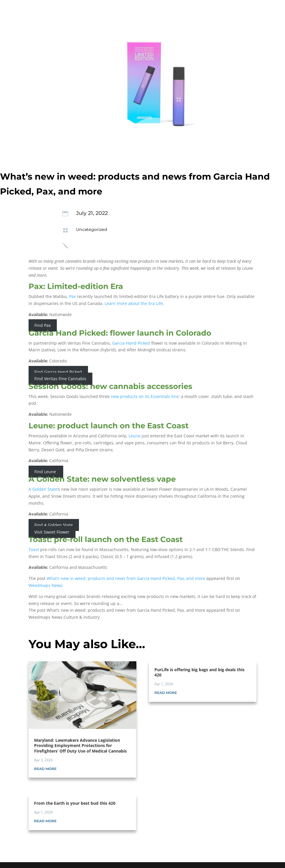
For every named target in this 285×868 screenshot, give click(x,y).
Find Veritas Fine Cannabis (60, 379)
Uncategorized (92, 229)
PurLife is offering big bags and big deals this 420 (199, 672)
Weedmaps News (45, 585)
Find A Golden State (54, 525)
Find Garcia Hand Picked (58, 372)
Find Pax (43, 326)
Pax (72, 296)
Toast (34, 549)
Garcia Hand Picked (131, 343)
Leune (134, 436)
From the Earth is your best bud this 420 (75, 803)
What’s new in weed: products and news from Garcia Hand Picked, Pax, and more (126, 578)
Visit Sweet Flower (52, 532)
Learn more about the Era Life (134, 303)
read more (45, 769)
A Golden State (43, 489)
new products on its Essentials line (145, 396)
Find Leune (46, 472)
